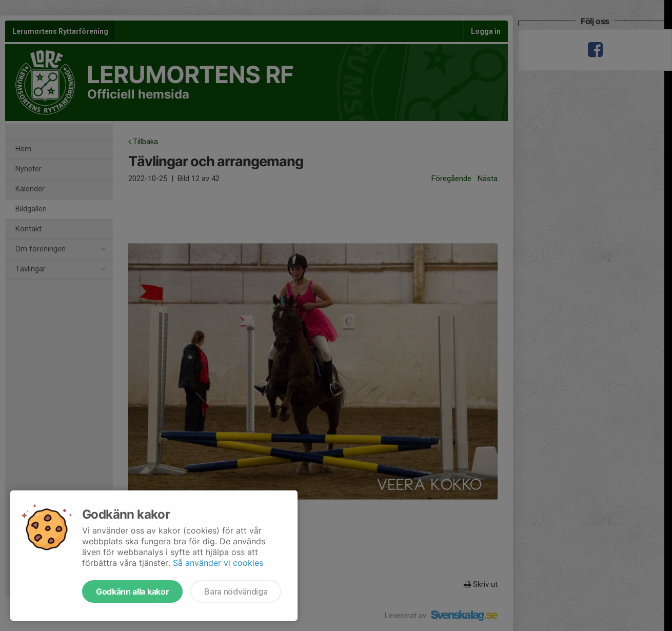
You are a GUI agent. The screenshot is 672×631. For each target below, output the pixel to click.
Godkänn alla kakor (132, 591)
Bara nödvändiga (236, 591)
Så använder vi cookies (218, 563)
